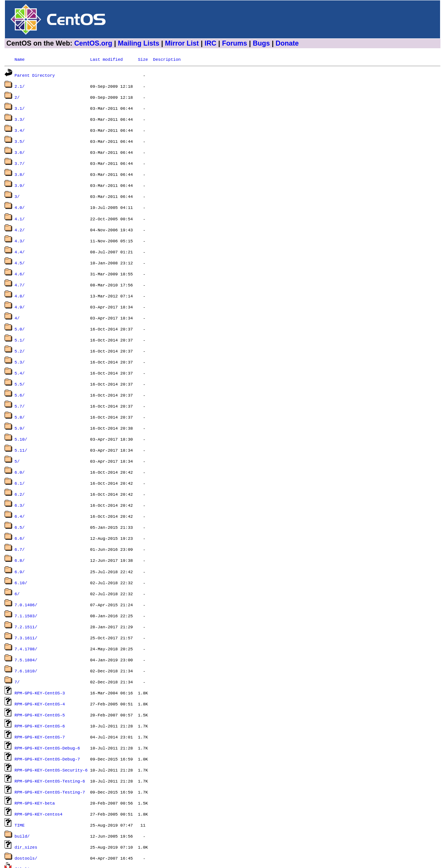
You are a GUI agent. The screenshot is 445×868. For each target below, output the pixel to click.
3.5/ (20, 136)
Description (167, 59)
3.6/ (20, 146)
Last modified (106, 59)
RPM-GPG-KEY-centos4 (38, 762)
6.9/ (20, 537)
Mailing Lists (139, 43)
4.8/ (20, 280)
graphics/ (26, 824)
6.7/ (20, 516)
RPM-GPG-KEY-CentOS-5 (40, 670)
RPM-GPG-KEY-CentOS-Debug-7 (47, 711)
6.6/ (20, 505)
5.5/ (20, 362)
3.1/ (20, 105)
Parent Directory (35, 74)
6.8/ (20, 526)
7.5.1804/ (26, 619)
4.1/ (20, 208)
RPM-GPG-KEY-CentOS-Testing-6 (50, 731)
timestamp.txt (31, 834)
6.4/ (20, 485)
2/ (17, 95)
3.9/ (20, 177)
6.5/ (20, 495)
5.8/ (20, 393)
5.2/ (20, 331)
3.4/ (20, 126)
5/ (17, 434)
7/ (17, 639)
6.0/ (20, 444)
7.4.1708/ (26, 608)
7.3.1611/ (26, 598)
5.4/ (20, 352)
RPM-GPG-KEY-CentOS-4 (40, 660)
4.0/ (20, 197)
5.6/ (20, 372)
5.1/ (20, 321)
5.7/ (20, 382)
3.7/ (20, 156)
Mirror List (182, 43)
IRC (211, 43)
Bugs (261, 43)
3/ (17, 187)
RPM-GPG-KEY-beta (35, 752)
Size (143, 59)
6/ (17, 557)
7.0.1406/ (26, 567)
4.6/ (20, 259)
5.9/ (20, 403)
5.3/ (20, 341)
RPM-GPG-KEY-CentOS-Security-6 (51, 721)
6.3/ (20, 475)
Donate (287, 43)
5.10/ (21, 413)
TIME (20, 772)
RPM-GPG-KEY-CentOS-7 (40, 690)
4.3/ (20, 228)
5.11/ (21, 423)
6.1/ (20, 454)
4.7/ (20, 270)
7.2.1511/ (26, 588)
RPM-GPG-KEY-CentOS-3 (40, 649)
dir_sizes (26, 793)
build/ (22, 783)
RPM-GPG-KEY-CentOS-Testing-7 (50, 742)
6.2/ (20, 464)
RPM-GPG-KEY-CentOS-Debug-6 (47, 701)
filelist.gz (28, 813)
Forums (235, 43)
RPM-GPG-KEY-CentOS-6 (40, 680)
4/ (17, 300)
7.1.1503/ (26, 578)
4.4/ (20, 239)
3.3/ (20, 115)
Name (20, 59)
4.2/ (20, 218)
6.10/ (21, 547)
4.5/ (20, 249)
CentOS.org (93, 43)
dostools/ (26, 803)
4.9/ (20, 290)
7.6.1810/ (26, 629)
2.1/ (20, 85)
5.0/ (20, 311)
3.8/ (20, 167)
